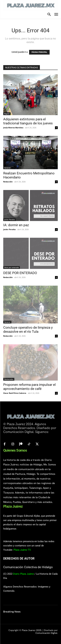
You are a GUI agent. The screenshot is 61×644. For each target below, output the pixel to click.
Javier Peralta (10, 220)
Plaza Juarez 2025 (32, 630)
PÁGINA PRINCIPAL (39, 52)
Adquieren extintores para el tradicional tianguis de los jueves (29, 121)
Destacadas (9, 379)
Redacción (8, 182)
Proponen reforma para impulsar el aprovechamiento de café (29, 387)
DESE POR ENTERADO (20, 273)
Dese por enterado (12, 267)
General (7, 168)
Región (7, 114)
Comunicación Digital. (47, 633)
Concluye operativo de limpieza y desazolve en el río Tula (28, 330)
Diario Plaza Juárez (23, 574)
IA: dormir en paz (16, 225)
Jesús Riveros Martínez (13, 128)
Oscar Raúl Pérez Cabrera (15, 393)
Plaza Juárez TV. (22, 550)
